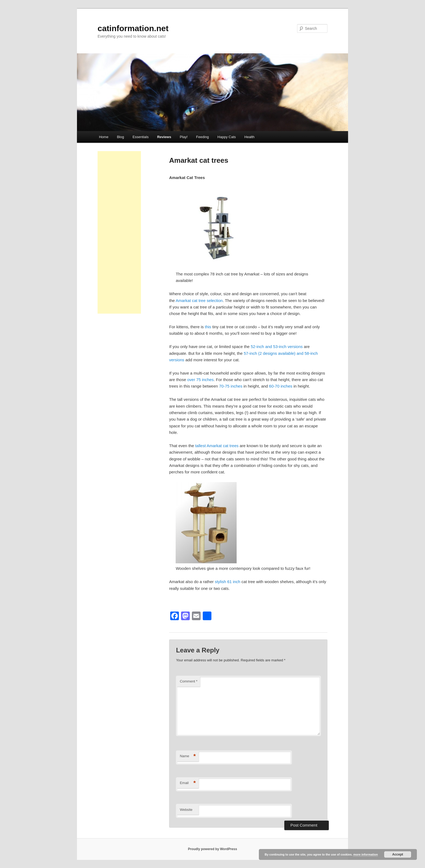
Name (188, 756)
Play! (184, 137)
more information (365, 854)
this (208, 327)
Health (250, 137)
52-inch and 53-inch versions (277, 347)
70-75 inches (231, 386)
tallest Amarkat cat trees (217, 446)
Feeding (203, 137)
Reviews (164, 137)
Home (104, 137)
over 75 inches (201, 380)
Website (186, 810)
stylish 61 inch (228, 582)
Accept (398, 854)
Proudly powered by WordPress (212, 849)
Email (188, 783)
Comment (189, 681)
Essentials (141, 137)
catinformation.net (133, 28)
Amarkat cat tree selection (199, 300)
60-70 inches (281, 386)
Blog (120, 137)
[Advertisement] (119, 232)
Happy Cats (227, 137)
